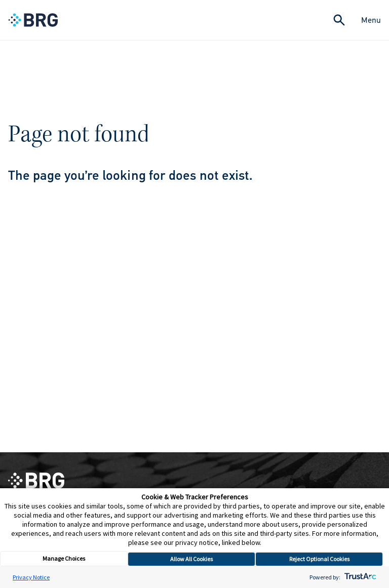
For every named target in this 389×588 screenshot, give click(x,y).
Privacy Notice (31, 577)
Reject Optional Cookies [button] (319, 559)
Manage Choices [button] (64, 558)
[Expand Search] (339, 20)
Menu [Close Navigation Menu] (371, 20)
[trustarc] (359, 577)
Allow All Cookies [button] (191, 559)
